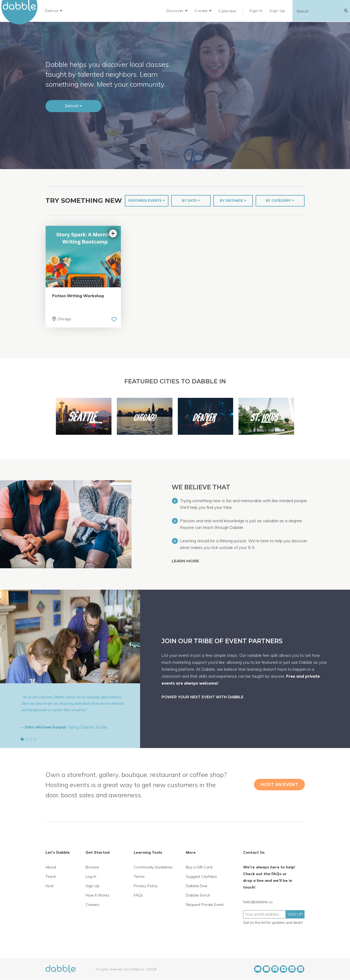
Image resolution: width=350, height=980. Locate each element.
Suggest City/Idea (201, 876)
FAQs (138, 895)
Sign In (257, 11)
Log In (91, 876)
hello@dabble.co (258, 902)
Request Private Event (205, 905)
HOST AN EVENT (279, 785)
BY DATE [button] (191, 201)
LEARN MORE (186, 561)
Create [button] (203, 11)
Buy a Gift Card (199, 867)
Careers (93, 905)
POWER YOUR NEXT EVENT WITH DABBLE (203, 697)
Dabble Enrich (198, 895)
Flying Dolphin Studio (88, 727)
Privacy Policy (146, 886)
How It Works (97, 895)
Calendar (227, 11)
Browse (92, 867)
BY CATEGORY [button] (280, 201)
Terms (139, 876)
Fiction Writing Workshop (78, 296)
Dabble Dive (197, 886)
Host (49, 886)
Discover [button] (177, 11)
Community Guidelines (153, 867)
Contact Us (254, 852)
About (51, 867)
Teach (51, 876)
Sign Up (278, 11)
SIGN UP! (295, 914)
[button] (54, 11)
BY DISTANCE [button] (233, 201)
